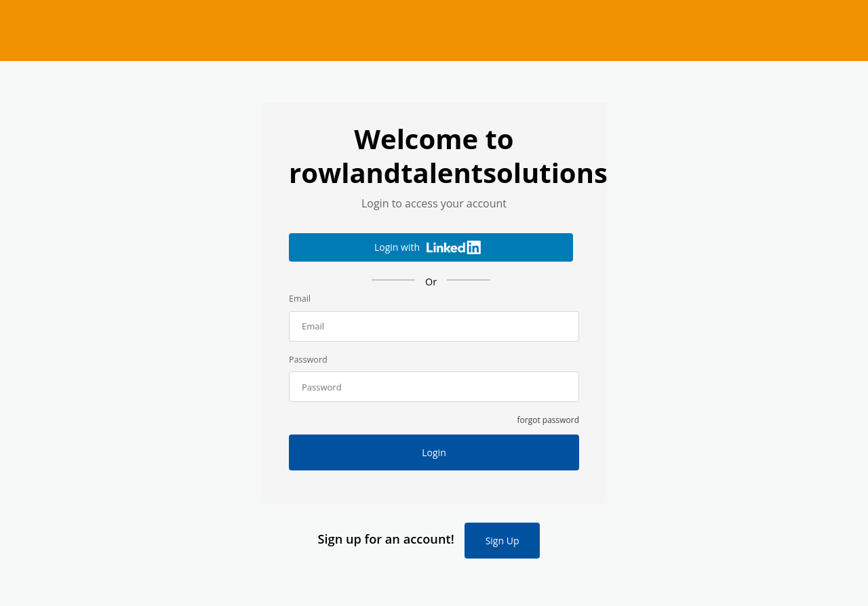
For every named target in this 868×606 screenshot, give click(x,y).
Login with (428, 247)
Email (300, 299)
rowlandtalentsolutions (434, 31)
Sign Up (502, 541)
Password (308, 360)
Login (434, 452)
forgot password (549, 420)
